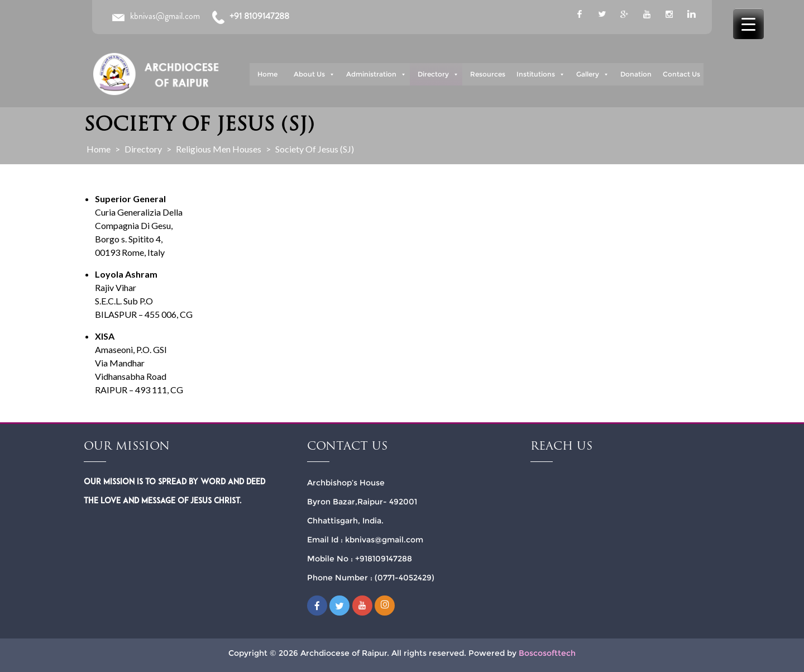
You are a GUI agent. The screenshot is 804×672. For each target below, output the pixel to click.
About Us (314, 74)
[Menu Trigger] (748, 24)
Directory (438, 74)
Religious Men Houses (219, 149)
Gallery (593, 74)
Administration (376, 74)
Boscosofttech (547, 653)
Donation (636, 74)
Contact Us (681, 74)
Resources (488, 74)
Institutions (541, 74)
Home (267, 74)
